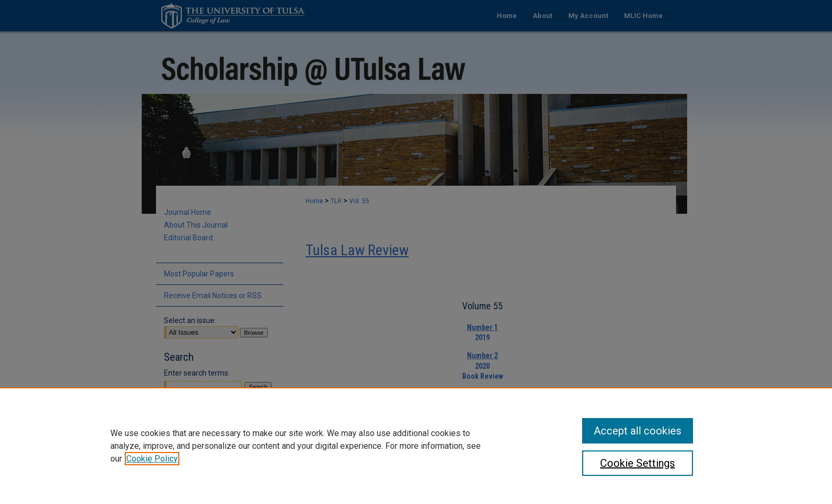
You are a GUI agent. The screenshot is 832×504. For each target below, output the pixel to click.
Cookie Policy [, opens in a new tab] (152, 459)
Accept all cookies (638, 431)
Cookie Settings (638, 463)
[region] (416, 446)
